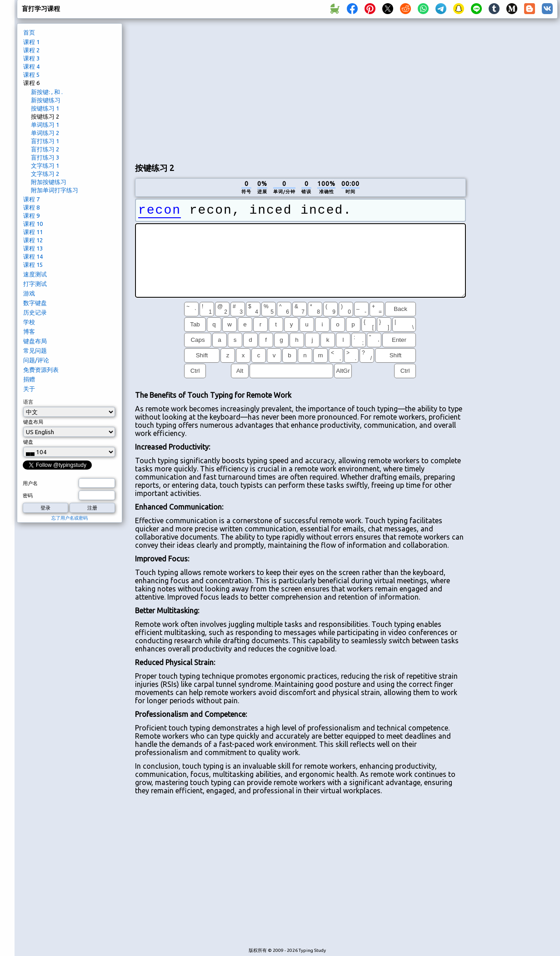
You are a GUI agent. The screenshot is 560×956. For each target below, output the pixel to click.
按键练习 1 (45, 108)
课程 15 (33, 265)
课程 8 (31, 207)
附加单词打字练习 (55, 190)
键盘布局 (35, 341)
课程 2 (31, 50)
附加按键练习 (49, 182)
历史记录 (35, 312)
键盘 (28, 442)
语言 (28, 402)
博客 (29, 331)
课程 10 (33, 224)
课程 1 (31, 42)
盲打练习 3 (45, 157)
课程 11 (33, 232)
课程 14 (33, 256)
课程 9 (31, 215)
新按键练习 (46, 100)
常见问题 (35, 350)
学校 (29, 322)
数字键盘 (35, 303)
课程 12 (33, 240)
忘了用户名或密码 (70, 518)
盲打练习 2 (45, 149)
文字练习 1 (45, 165)
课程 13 (33, 248)
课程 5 (31, 75)
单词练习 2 (45, 133)
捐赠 (29, 379)
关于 (29, 389)
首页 (29, 32)
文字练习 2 (45, 174)
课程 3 (31, 58)
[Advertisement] (300, 89)
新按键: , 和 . (47, 92)
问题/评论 (36, 360)
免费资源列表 (41, 370)
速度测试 (35, 274)
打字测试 (35, 284)
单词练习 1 (45, 125)
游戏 (29, 293)
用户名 (30, 483)
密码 (28, 496)
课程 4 (31, 66)
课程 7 (31, 199)
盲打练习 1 (45, 141)
